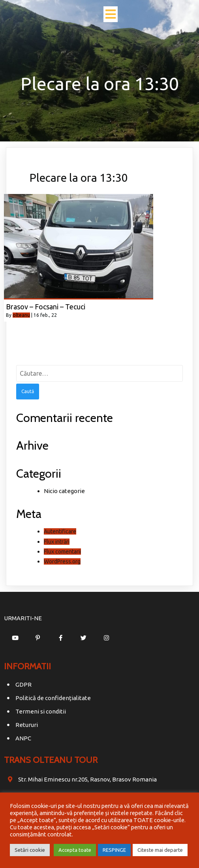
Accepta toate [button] (75, 850)
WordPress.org (62, 561)
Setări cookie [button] (30, 850)
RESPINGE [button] (114, 850)
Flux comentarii (62, 552)
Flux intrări (57, 542)
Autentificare (60, 531)
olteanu (21, 315)
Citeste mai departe (160, 850)
